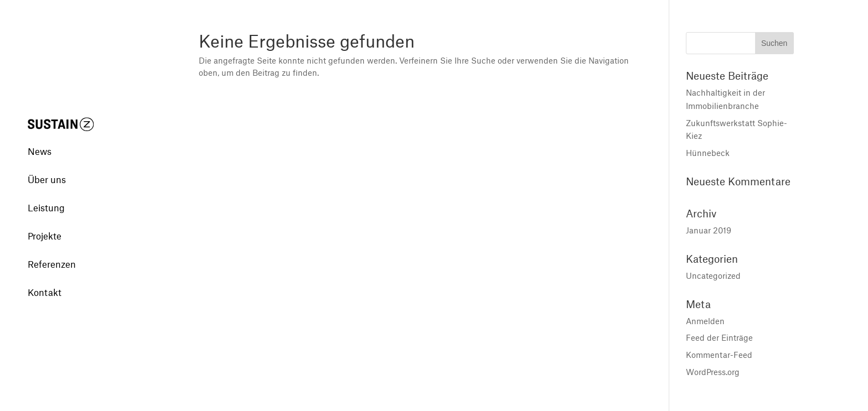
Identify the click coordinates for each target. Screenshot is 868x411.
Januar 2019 (709, 230)
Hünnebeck (708, 153)
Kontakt (45, 278)
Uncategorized (713, 275)
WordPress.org (713, 372)
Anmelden (705, 321)
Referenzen (52, 250)
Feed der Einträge (719, 337)
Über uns (47, 165)
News (40, 137)
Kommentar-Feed (719, 355)
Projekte (45, 222)
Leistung (46, 194)
